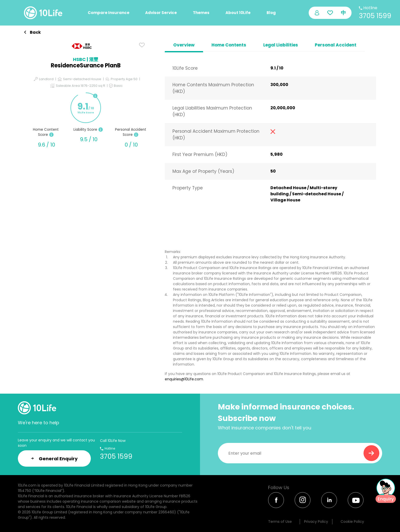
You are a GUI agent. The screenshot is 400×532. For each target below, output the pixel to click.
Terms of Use (280, 522)
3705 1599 (375, 16)
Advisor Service (161, 13)
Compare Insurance (109, 13)
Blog (271, 13)
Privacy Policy (316, 522)
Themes (201, 13)
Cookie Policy (352, 522)
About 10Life (238, 13)
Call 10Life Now (113, 441)
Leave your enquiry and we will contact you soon (56, 443)
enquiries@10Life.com (184, 379)
